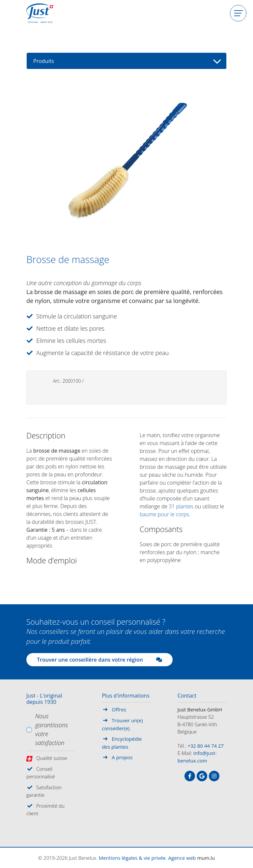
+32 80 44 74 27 (206, 746)
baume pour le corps (164, 514)
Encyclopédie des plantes (122, 743)
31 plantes (181, 506)
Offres (119, 709)
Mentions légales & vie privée (132, 858)
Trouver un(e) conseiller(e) (122, 724)
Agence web (182, 858)
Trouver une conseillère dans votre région (99, 660)
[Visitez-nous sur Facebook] (190, 776)
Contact (187, 696)
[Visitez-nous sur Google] (202, 776)
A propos (122, 757)
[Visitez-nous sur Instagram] (214, 776)
